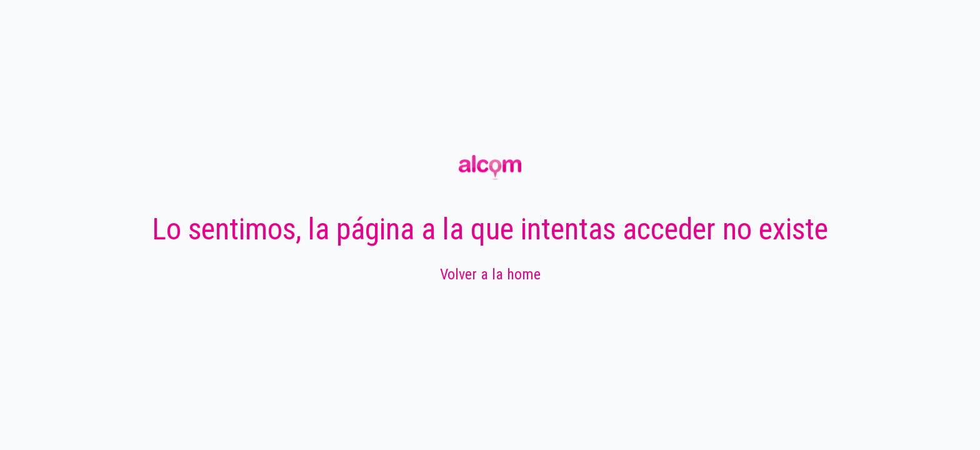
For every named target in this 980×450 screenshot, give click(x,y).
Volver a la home (490, 274)
